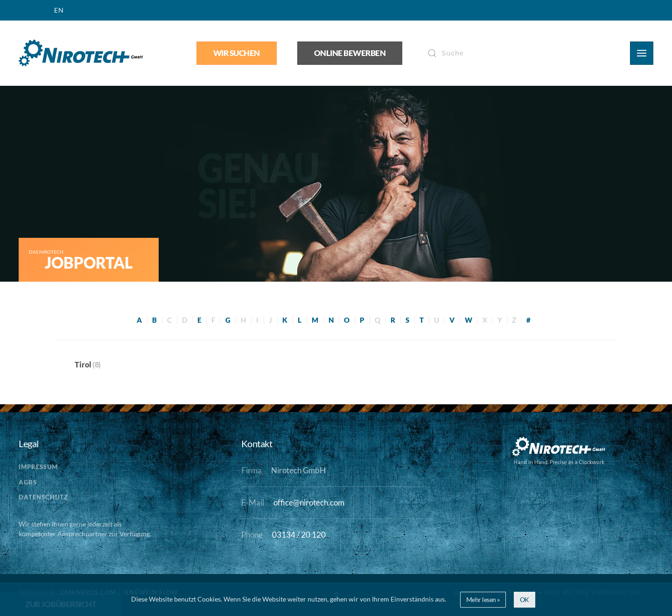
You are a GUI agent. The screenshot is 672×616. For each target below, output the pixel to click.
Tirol (83, 364)
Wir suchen (237, 53)
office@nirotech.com (309, 503)
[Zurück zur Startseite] (81, 53)
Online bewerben (350, 53)
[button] (642, 53)
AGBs (28, 482)
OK (525, 599)
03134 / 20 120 (299, 535)
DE (35, 10)
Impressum (38, 467)
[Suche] (516, 53)
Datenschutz (43, 497)
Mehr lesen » (483, 599)
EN (59, 10)
